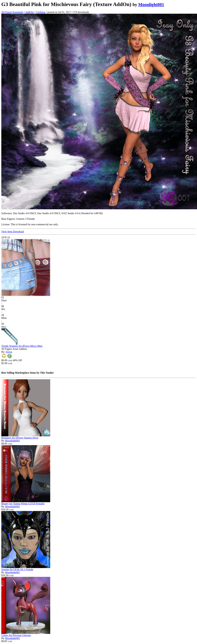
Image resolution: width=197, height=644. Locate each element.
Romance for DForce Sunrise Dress (20, 438)
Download (18, 232)
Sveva (9, 352)
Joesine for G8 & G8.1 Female (17, 569)
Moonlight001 (151, 5)
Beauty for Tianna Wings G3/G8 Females (23, 504)
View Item (7, 232)
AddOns (29, 12)
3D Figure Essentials (12, 12)
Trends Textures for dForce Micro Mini (22, 346)
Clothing (41, 12)
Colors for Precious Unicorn (16, 635)
